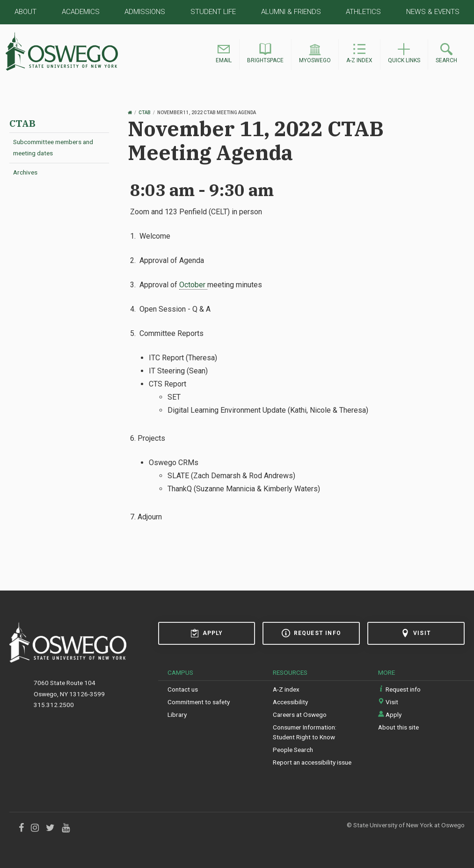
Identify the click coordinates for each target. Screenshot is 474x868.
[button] (224, 55)
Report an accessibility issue (312, 762)
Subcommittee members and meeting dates (53, 147)
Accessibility (290, 702)
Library (177, 715)
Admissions (145, 12)
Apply (207, 633)
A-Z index (286, 689)
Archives (25, 172)
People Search (293, 750)
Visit (416, 633)
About (26, 12)
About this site (398, 727)
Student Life (213, 12)
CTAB (22, 123)
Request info (311, 633)
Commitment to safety (199, 702)
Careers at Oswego (300, 715)
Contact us (183, 689)
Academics (81, 12)
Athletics (363, 12)
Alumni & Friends (291, 12)
